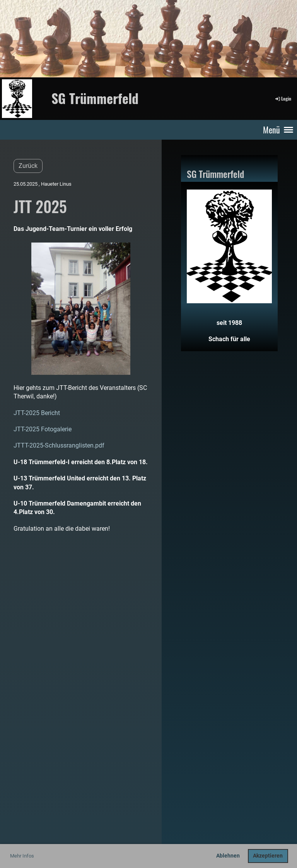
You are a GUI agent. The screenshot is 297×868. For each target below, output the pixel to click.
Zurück (28, 166)
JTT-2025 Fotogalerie (43, 429)
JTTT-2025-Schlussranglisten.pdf (59, 445)
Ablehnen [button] (228, 856)
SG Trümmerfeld (95, 98)
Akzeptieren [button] (268, 856)
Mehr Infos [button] (22, 856)
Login (283, 98)
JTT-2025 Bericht (37, 413)
